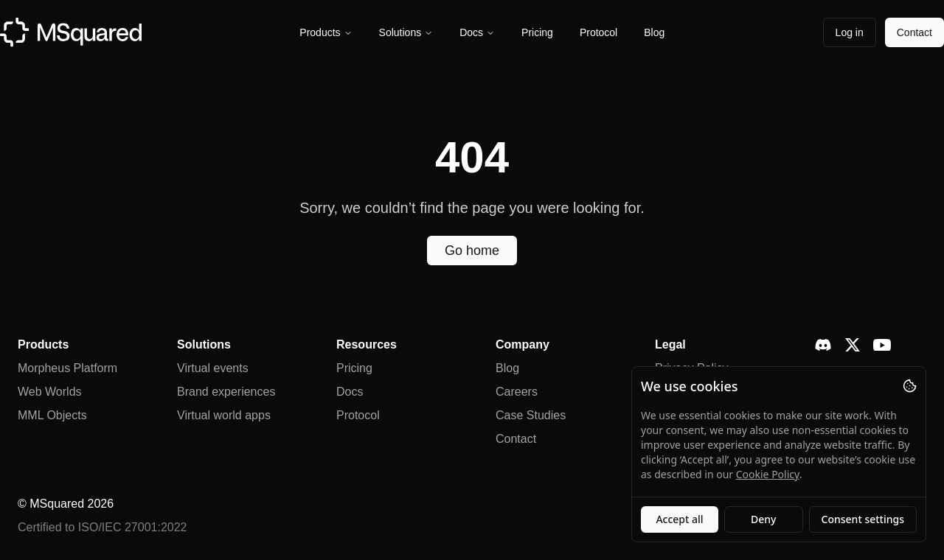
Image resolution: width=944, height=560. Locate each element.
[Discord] (823, 345)
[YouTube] (882, 345)
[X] (853, 345)
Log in (850, 32)
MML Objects (52, 415)
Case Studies (531, 415)
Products (326, 32)
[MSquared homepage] (71, 32)
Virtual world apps (224, 415)
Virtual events (213, 368)
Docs (477, 32)
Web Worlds (50, 392)
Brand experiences (226, 392)
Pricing (537, 32)
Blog (654, 32)
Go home (472, 251)
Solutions (406, 32)
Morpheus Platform (67, 368)
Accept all (679, 519)
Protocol (598, 32)
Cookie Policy (768, 474)
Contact (914, 32)
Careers (517, 392)
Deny (763, 519)
